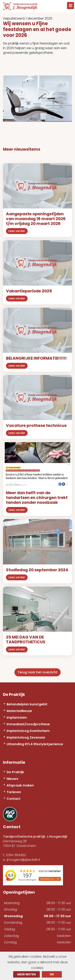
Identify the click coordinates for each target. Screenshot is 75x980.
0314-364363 (16, 855)
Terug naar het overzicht (37, 672)
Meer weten (26, 974)
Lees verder (17, 231)
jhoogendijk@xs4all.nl (23, 860)
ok (52, 974)
